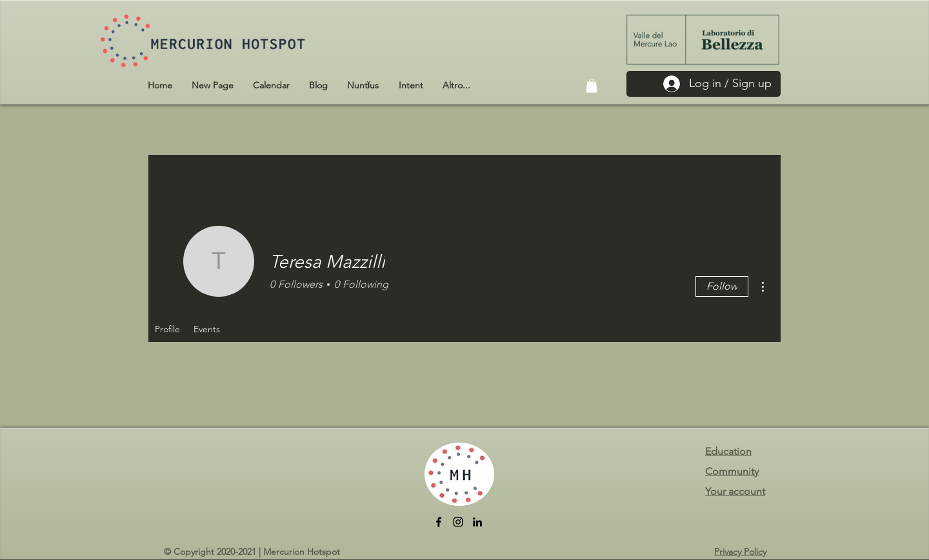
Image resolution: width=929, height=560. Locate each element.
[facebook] (439, 522)
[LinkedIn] (477, 522)
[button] (592, 86)
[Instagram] (458, 522)
